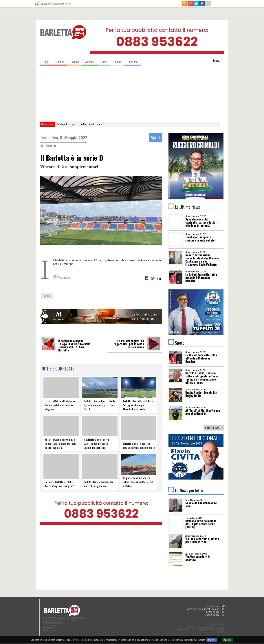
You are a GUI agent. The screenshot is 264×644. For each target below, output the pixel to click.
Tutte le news (212, 428)
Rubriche (134, 61)
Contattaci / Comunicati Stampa (202, 609)
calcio (47, 296)
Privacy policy (212, 612)
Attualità (91, 61)
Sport (106, 61)
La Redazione (212, 606)
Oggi (48, 61)
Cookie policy (212, 615)
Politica (76, 61)
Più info (212, 640)
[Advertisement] (132, 94)
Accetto (228, 640)
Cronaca (61, 61)
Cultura (119, 61)
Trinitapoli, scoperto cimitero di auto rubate (80, 124)
